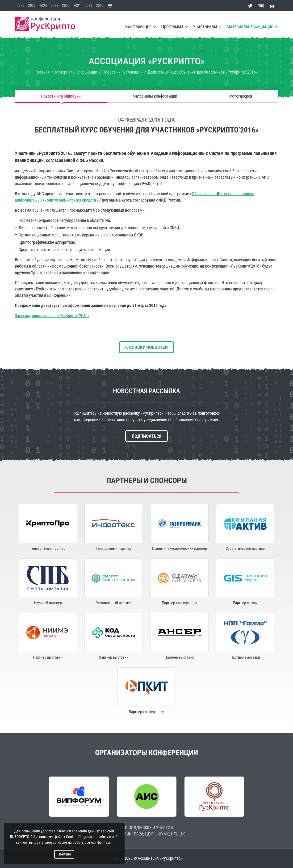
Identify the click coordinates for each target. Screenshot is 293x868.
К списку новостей (146, 347)
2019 (100, 6)
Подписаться (146, 436)
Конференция (138, 26)
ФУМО (164, 834)
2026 (21, 6)
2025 (32, 6)
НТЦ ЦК (178, 834)
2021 (77, 6)
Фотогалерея (241, 96)
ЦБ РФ (151, 834)
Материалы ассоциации (250, 26)
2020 (88, 6)
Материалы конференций (155, 96)
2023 (54, 6)
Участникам (205, 26)
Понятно (64, 854)
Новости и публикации (61, 96)
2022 (66, 6)
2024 (43, 6)
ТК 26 (138, 834)
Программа (172, 26)
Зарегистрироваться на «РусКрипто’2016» (52, 316)
